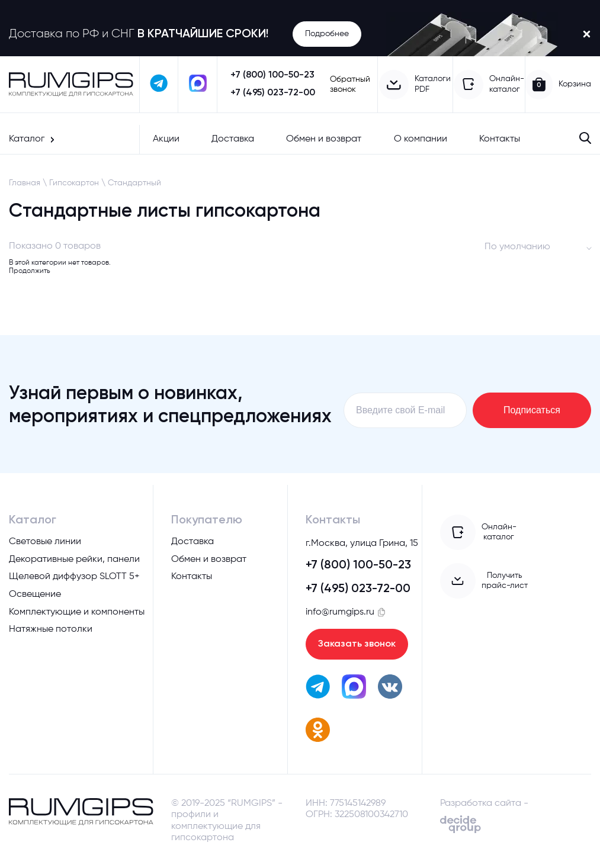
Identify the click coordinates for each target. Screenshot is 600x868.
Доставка (233, 139)
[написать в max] (198, 84)
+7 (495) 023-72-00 (273, 93)
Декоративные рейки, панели (74, 560)
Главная (25, 183)
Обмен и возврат (324, 139)
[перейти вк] (390, 688)
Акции (166, 139)
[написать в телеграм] (159, 84)
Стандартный (134, 183)
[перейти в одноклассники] (318, 732)
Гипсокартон (74, 183)
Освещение (35, 594)
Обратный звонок (350, 84)
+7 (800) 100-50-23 (272, 75)
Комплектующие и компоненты (77, 612)
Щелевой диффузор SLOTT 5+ (74, 577)
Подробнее (327, 34)
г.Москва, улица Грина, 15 (362, 544)
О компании (421, 139)
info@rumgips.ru (340, 612)
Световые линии (45, 542)
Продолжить (30, 271)
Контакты (500, 139)
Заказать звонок (357, 644)
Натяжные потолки (51, 629)
